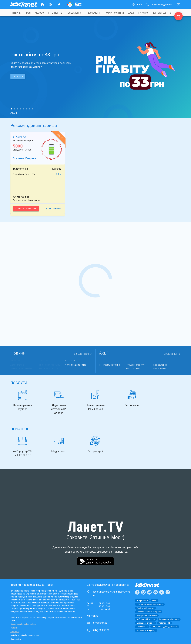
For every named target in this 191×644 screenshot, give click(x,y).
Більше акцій (172, 354)
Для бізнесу (160, 13)
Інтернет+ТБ (55, 13)
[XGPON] (74, 5)
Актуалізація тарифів (75, 365)
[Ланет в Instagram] (143, 592)
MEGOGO (39, 13)
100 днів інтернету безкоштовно (135, 367)
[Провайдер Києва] (23, 5)
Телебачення (74, 13)
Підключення (94, 13)
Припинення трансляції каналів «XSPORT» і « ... (49, 367)
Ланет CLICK (33, 635)
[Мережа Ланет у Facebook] (59, 5)
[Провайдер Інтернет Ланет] (151, 585)
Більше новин (83, 354)
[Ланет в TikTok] (168, 592)
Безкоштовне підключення (160, 367)
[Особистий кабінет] (42, 5)
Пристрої (143, 13)
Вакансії (14, 628)
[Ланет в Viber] (162, 592)
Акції (131, 13)
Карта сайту (16, 639)
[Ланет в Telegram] (149, 592)
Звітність (15, 632)
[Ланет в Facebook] (137, 592)
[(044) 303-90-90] (178, 16)
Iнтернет (17, 13)
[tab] (17, 13)
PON (28, 13)
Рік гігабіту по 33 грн (109, 365)
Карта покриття (115, 13)
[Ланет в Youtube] (155, 592)
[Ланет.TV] (51, 5)
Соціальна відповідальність (23, 624)
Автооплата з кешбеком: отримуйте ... (22, 367)
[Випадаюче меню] (170, 13)
